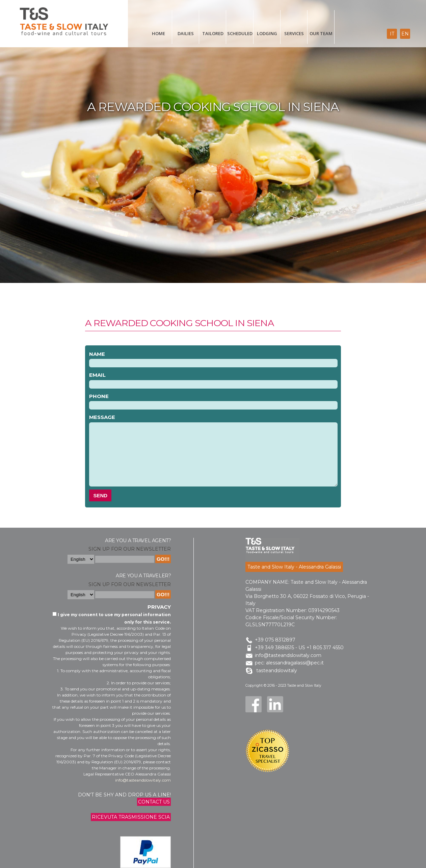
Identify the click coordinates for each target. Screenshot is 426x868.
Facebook (254, 704)
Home (158, 33)
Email (97, 375)
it (392, 34)
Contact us (154, 802)
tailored (213, 33)
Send (100, 495)
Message (102, 417)
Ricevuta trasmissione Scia (131, 817)
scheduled (240, 33)
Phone (99, 396)
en (405, 34)
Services (294, 33)
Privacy (159, 607)
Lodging (267, 33)
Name (97, 354)
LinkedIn (275, 704)
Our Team (321, 33)
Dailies (186, 33)
